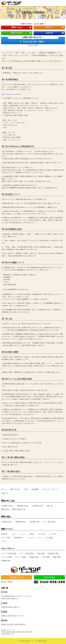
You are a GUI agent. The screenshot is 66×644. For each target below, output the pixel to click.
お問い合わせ (15, 489)
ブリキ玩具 (41, 534)
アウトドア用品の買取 (9, 553)
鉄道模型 (4, 534)
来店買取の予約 (38, 506)
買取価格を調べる (17, 577)
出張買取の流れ (6, 522)
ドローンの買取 (21, 557)
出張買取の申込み (7, 506)
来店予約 (55, 33)
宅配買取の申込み (23, 506)
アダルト (4, 541)
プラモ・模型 (6, 538)
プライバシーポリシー (51, 462)
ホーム (4, 489)
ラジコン (23, 534)
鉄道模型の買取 (53, 553)
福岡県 (5, 612)
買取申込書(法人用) (19, 509)
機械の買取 (57, 557)
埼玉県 (5, 592)
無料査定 (55, 27)
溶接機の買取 (6, 561)
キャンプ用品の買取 (27, 553)
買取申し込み (21, 27)
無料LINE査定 (21, 33)
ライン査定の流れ (49, 522)
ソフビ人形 (52, 534)
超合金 (32, 534)
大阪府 (5, 603)
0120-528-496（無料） (33, 40)
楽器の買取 (41, 553)
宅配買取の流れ (21, 522)
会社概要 (35, 489)
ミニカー (14, 534)
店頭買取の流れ (35, 522)
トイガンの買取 (6, 557)
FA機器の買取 (34, 557)
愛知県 (5, 620)
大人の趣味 (49, 538)
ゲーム (40, 538)
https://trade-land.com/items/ (11, 94)
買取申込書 (5, 509)
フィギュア (30, 538)
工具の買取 (46, 557)
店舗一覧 (49, 506)
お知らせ (5, 493)
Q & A (26, 489)
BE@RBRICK (18, 538)
